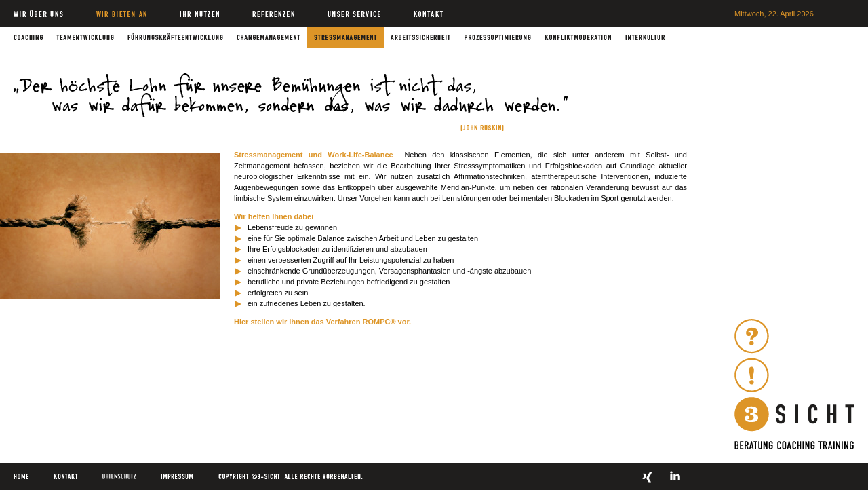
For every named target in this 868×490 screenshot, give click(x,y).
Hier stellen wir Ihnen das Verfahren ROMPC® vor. (322, 322)
